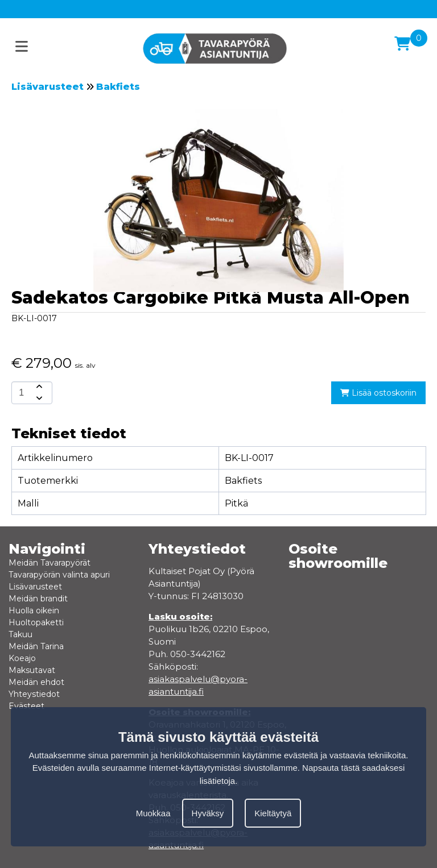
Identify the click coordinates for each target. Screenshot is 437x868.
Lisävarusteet (48, 87)
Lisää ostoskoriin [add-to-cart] (378, 393)
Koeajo (22, 658)
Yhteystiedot (34, 694)
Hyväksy (208, 813)
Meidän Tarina (36, 646)
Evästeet (26, 706)
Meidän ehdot (36, 682)
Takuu (20, 634)
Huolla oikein (34, 610)
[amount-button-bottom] (38, 398)
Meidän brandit (38, 599)
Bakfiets (118, 87)
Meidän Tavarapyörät (50, 563)
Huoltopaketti (36, 622)
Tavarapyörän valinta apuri (59, 575)
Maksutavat (32, 670)
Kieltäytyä (273, 813)
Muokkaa (153, 813)
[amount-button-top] (38, 387)
